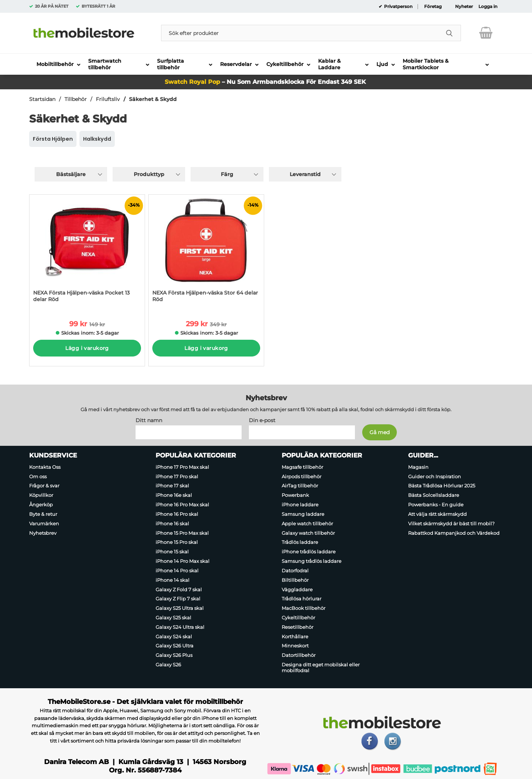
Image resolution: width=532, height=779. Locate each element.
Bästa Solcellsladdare (434, 495)
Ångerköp (41, 505)
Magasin (418, 467)
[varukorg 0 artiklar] (486, 33)
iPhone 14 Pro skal (177, 570)
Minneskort (295, 646)
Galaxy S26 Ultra (175, 646)
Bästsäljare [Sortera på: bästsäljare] (71, 174)
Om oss (38, 476)
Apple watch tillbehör (307, 523)
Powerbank (295, 495)
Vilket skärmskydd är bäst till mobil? (451, 523)
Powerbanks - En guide (436, 505)
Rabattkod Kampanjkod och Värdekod (454, 533)
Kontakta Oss (45, 467)
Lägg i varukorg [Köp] (87, 348)
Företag (433, 7)
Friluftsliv (108, 99)
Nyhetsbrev (43, 533)
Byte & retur (43, 514)
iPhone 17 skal (172, 486)
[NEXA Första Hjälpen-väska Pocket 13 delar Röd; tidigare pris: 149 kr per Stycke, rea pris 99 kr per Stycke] (87, 252)
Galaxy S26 (168, 665)
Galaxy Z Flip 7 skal (178, 599)
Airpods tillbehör (302, 476)
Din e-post (262, 420)
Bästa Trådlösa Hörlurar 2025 (442, 486)
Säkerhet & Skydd (153, 99)
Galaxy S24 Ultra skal (180, 627)
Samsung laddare (303, 514)
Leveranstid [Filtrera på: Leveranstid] (305, 174)
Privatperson (398, 7)
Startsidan (42, 99)
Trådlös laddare (300, 542)
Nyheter (464, 7)
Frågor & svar (44, 486)
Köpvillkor (41, 495)
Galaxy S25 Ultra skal (180, 608)
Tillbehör (76, 99)
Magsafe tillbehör (302, 467)
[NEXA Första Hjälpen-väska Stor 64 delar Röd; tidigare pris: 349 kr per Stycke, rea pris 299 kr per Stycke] (206, 252)
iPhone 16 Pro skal (177, 514)
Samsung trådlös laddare (312, 561)
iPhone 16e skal (174, 495)
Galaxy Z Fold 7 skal (179, 589)
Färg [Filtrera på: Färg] (227, 174)
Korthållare (295, 636)
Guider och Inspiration (435, 476)
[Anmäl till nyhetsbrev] (380, 432)
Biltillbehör (295, 580)
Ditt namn (149, 420)
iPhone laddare (300, 505)
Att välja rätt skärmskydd (437, 514)
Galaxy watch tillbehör (308, 533)
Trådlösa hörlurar (302, 599)
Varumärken (44, 523)
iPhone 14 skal (173, 580)
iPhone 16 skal (172, 523)
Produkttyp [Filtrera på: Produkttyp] (149, 174)
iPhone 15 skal (172, 552)
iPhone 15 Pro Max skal (182, 533)
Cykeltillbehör (298, 618)
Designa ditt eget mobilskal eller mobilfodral (321, 667)
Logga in (488, 7)
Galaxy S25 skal (173, 618)
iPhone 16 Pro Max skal (182, 505)
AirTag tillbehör (300, 486)
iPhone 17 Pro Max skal (182, 467)
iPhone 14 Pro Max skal (183, 561)
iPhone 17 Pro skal (177, 476)
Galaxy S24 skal (174, 636)
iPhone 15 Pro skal (177, 542)
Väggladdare (297, 589)
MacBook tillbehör (304, 608)
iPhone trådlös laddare (309, 552)
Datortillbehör (299, 655)
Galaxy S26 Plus (174, 655)
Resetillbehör (298, 627)
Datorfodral (295, 570)
